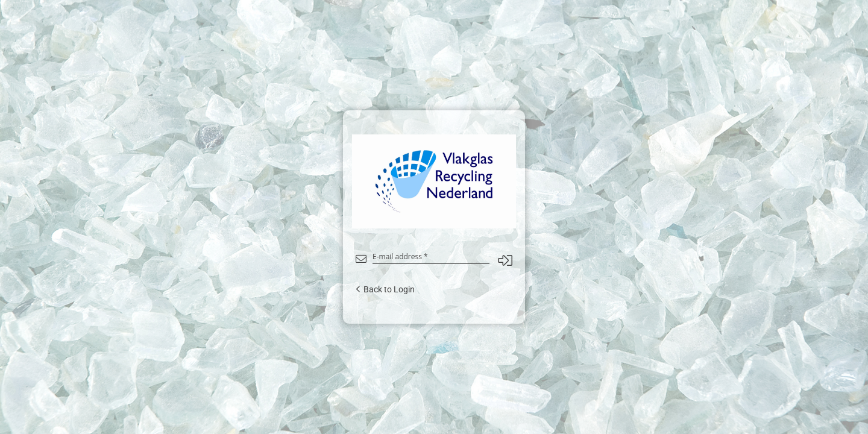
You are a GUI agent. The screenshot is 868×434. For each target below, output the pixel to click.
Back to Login (385, 289)
